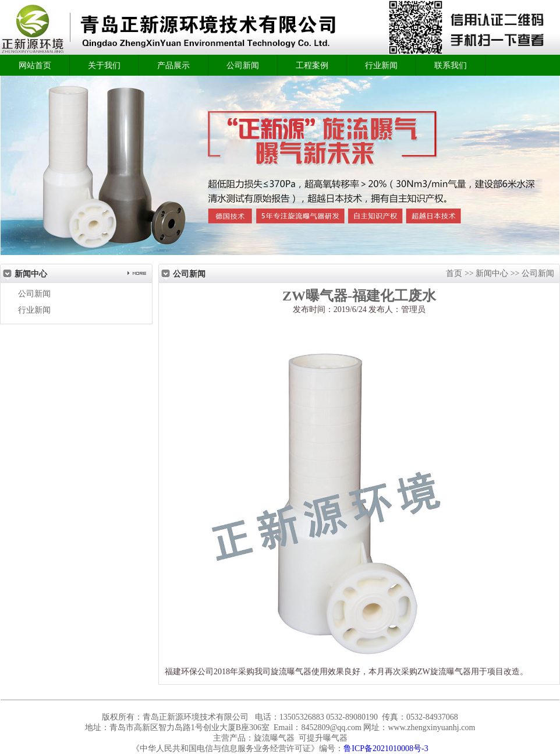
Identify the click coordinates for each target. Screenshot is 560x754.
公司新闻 (243, 66)
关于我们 (104, 66)
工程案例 (312, 66)
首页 (455, 273)
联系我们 (451, 66)
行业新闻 (381, 66)
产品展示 (173, 66)
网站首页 (35, 66)
